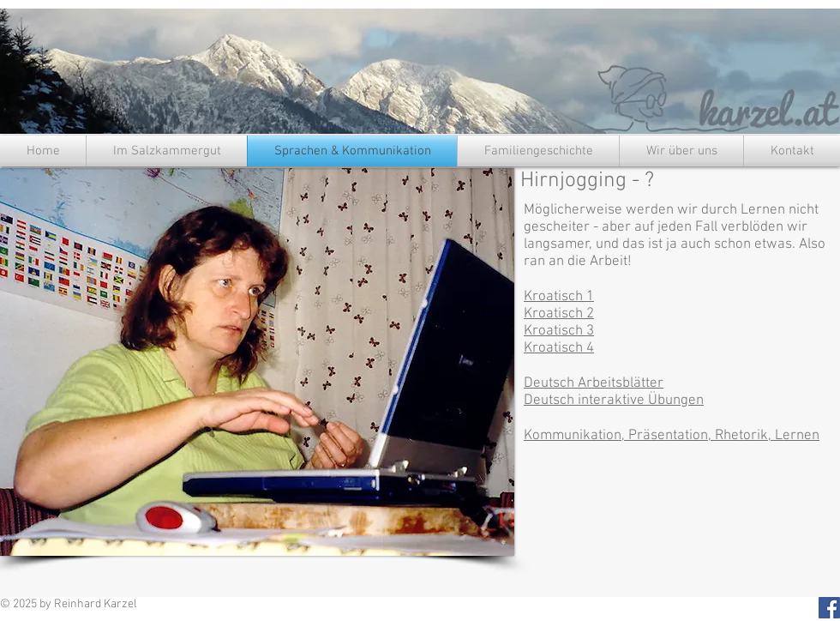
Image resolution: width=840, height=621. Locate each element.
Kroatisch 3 (559, 331)
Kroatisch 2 (559, 314)
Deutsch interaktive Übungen (614, 401)
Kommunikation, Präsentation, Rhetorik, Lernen (672, 436)
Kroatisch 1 (559, 297)
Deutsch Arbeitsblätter (594, 383)
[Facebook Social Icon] (829, 608)
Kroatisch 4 (559, 348)
